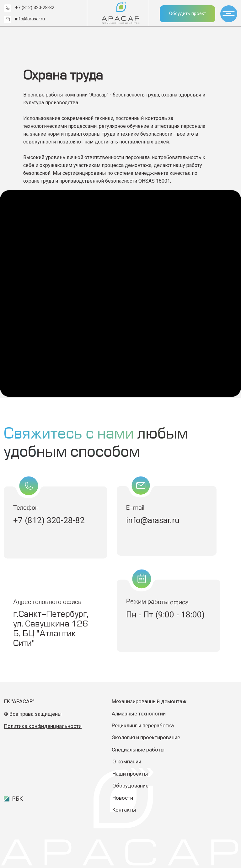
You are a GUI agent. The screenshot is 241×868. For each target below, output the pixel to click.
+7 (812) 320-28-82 (35, 8)
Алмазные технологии (139, 714)
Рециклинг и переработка (143, 725)
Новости (123, 798)
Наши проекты (130, 774)
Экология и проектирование (147, 737)
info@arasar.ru (30, 19)
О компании (127, 761)
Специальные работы (138, 750)
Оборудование (130, 786)
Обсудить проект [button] (188, 14)
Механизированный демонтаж (149, 701)
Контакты (124, 810)
